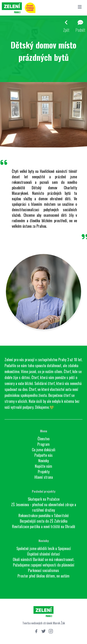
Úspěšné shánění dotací (43, 554)
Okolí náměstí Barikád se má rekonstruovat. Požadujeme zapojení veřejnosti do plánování (43, 562)
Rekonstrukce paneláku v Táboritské (43, 516)
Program (43, 444)
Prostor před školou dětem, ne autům (43, 576)
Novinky (43, 461)
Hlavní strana (44, 477)
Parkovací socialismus (43, 570)
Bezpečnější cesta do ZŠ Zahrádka (44, 521)
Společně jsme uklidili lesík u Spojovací (44, 548)
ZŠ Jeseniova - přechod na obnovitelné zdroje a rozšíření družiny (44, 507)
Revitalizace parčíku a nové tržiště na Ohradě (44, 526)
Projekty (44, 472)
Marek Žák (59, 623)
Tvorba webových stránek (37, 623)
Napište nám (43, 466)
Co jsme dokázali (44, 450)
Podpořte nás (43, 455)
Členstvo (43, 439)
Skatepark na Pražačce (44, 499)
